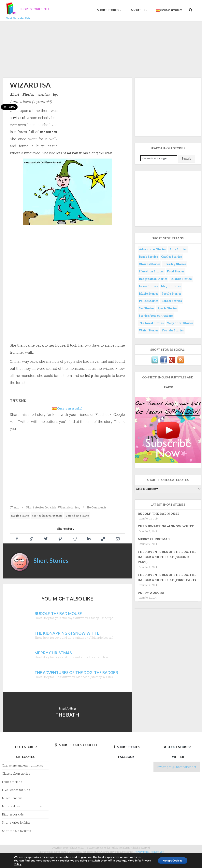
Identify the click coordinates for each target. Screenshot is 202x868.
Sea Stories (146, 308)
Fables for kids (12, 782)
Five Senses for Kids (16, 790)
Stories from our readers (47, 516)
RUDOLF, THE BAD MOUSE (159, 514)
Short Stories (109, 10)
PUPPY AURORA (151, 593)
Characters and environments (22, 765)
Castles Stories (171, 257)
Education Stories (151, 271)
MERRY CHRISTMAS (154, 539)
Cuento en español (70, 408)
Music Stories (149, 294)
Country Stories (175, 264)
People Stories (171, 294)
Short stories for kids (41, 507)
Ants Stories (178, 249)
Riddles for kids (13, 814)
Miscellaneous (12, 798)
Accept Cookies (172, 861)
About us (139, 10)
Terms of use (157, 852)
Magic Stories (20, 516)
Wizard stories (68, 507)
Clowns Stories (150, 264)
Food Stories (176, 271)
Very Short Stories (77, 516)
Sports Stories (167, 308)
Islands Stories (181, 279)
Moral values (11, 806)
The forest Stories (151, 323)
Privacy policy (142, 852)
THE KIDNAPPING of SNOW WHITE (166, 526)
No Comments (97, 507)
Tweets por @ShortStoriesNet (176, 767)
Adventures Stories (152, 249)
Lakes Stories (148, 286)
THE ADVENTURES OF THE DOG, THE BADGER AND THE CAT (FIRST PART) (167, 577)
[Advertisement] (101, 49)
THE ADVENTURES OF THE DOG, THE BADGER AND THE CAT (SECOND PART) (167, 557)
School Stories (172, 301)
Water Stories (149, 330)
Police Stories (149, 301)
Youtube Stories (173, 330)
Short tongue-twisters (16, 831)
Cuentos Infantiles (169, 10)
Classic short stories (16, 773)
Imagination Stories (153, 279)
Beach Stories (148, 257)
